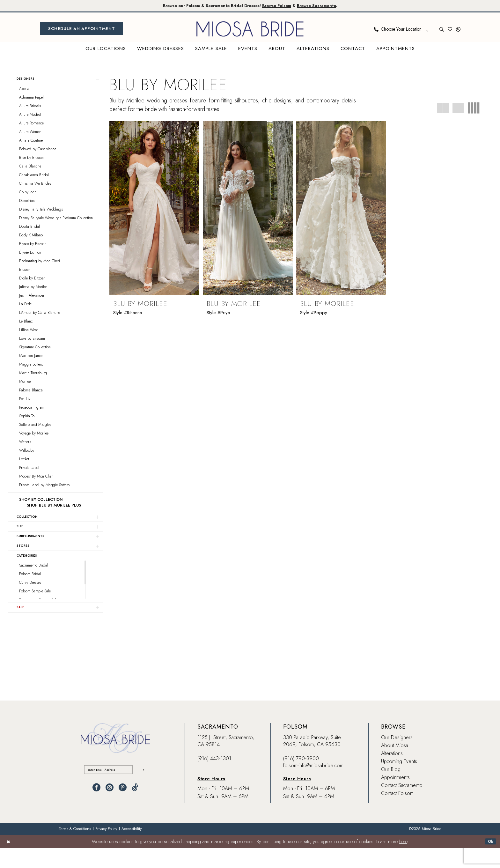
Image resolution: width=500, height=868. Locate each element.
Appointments (395, 797)
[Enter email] (115, 791)
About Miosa (395, 765)
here (403, 861)
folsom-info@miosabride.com (313, 785)
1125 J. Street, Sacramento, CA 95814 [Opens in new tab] (226, 761)
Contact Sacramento (402, 805)
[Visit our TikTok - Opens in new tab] (135, 810)
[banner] (250, 30)
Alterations (392, 773)
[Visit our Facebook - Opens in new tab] (96, 810)
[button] (458, 30)
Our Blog (391, 789)
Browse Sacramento (333, 6)
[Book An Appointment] (82, 30)
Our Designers (397, 757)
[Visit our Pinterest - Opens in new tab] (123, 810)
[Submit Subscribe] (140, 791)
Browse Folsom (283, 6)
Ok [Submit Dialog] (489, 861)
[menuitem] (82, 30)
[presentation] (154, 209)
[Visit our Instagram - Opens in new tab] (110, 810)
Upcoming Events (399, 781)
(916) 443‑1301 (214, 778)
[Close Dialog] (9, 861)
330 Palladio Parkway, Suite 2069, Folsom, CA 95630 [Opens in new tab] (312, 761)
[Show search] (442, 30)
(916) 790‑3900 (301, 778)
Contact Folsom (397, 813)
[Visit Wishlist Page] (450, 30)
